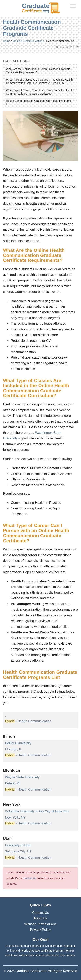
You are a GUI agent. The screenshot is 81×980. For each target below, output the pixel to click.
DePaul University (18, 743)
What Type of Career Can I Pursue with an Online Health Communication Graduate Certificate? (40, 92)
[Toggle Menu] (73, 6)
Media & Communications (28, 41)
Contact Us (40, 913)
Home (7, 41)
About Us (40, 918)
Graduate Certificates (31, 971)
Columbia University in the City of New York (37, 811)
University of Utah (18, 845)
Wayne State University (22, 777)
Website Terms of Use (40, 924)
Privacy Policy (40, 930)
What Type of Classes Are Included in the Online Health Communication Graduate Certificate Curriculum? (39, 81)
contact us (30, 878)
